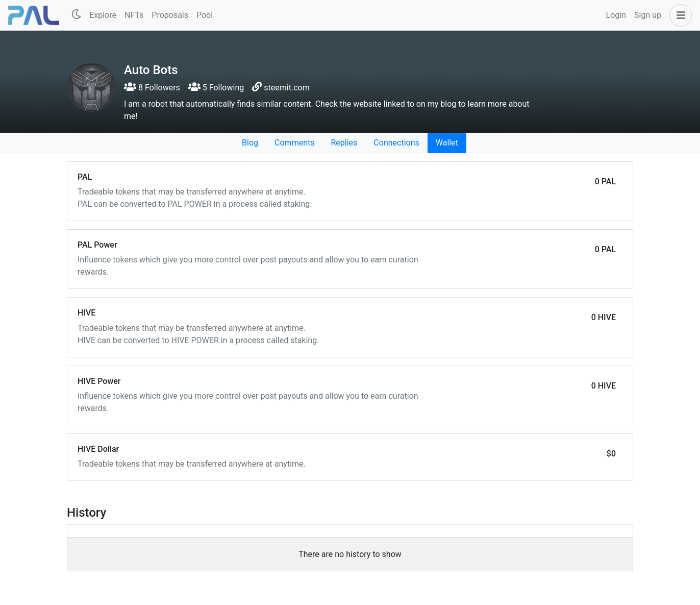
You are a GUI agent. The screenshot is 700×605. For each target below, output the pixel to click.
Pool (205, 15)
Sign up (648, 15)
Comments (294, 143)
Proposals (170, 15)
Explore (103, 15)
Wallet (447, 143)
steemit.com (286, 88)
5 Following (216, 88)
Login (616, 15)
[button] (679, 15)
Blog (250, 143)
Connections (396, 143)
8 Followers (152, 88)
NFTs (134, 15)
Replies (344, 143)
